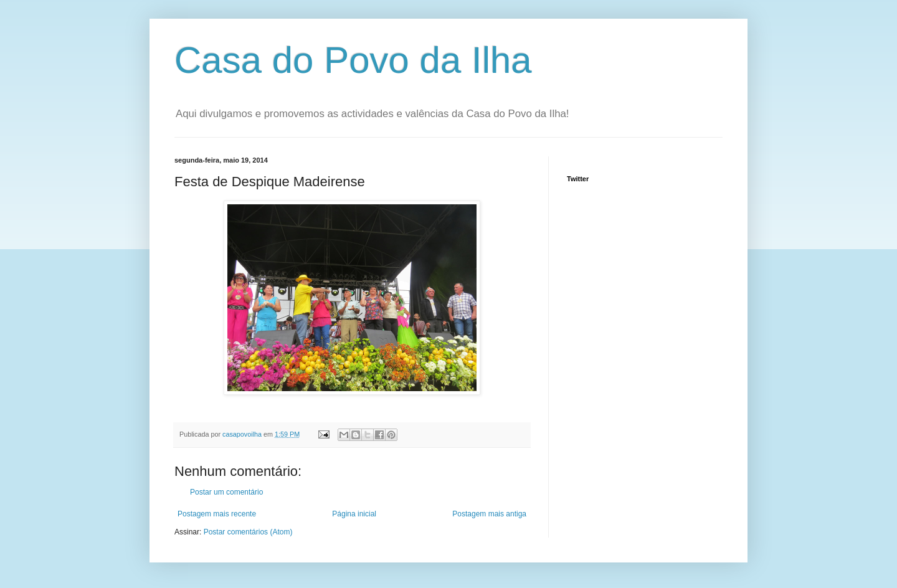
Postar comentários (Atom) (248, 532)
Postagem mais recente (217, 514)
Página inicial (354, 514)
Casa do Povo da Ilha (353, 60)
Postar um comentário (226, 492)
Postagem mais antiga (489, 514)
